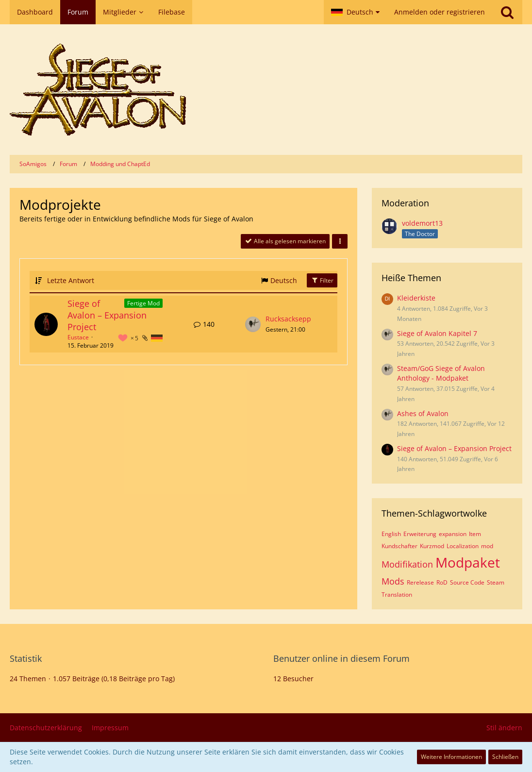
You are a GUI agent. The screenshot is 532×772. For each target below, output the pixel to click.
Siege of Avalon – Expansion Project (107, 315)
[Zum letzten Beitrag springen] (253, 324)
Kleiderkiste (416, 298)
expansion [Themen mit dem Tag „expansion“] (453, 534)
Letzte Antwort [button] (71, 280)
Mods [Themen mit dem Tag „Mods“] (393, 581)
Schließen (505, 757)
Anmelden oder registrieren (440, 12)
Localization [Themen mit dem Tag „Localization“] (463, 546)
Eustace (78, 337)
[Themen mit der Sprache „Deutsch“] (157, 338)
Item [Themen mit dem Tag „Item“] (475, 534)
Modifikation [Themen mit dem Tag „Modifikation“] (407, 564)
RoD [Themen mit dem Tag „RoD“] (442, 582)
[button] (355, 12)
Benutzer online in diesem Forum (341, 658)
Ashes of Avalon (423, 413)
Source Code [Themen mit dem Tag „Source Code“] (467, 582)
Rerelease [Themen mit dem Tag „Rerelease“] (420, 582)
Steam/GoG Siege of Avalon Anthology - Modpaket (441, 373)
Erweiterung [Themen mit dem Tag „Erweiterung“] (420, 534)
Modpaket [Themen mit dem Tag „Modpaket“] (468, 562)
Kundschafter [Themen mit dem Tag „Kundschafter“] (399, 546)
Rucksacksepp (288, 319)
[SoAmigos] (266, 90)
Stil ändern (504, 728)
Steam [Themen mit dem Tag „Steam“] (496, 582)
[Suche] (507, 12)
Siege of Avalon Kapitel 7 (437, 333)
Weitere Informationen (451, 757)
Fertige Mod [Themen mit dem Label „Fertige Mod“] (143, 303)
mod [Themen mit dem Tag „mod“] (487, 546)
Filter (322, 280)
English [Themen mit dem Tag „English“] (391, 534)
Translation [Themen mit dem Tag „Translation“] (397, 595)
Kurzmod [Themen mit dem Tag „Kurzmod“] (432, 546)
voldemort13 (422, 223)
